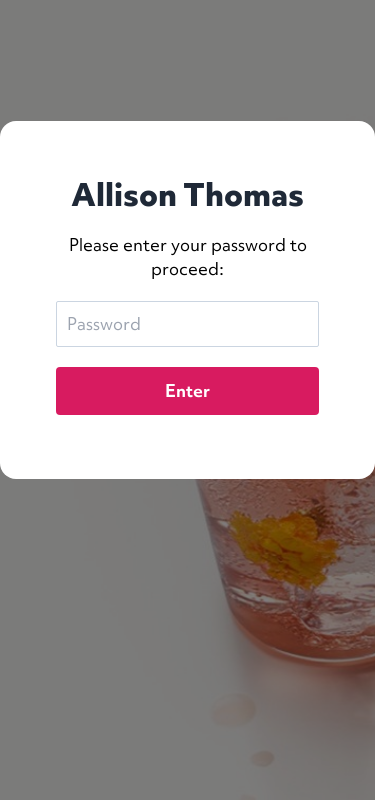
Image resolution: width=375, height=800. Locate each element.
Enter (187, 390)
